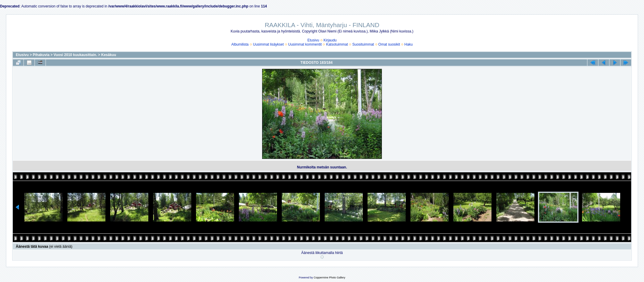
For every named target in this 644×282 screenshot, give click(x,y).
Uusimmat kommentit (305, 44)
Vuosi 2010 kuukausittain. (75, 55)
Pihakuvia (41, 55)
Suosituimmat (363, 44)
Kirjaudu (330, 40)
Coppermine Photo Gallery (329, 278)
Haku (408, 44)
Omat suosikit (389, 44)
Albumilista (240, 44)
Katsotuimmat (337, 44)
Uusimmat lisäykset (268, 44)
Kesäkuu (109, 55)
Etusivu (313, 40)
